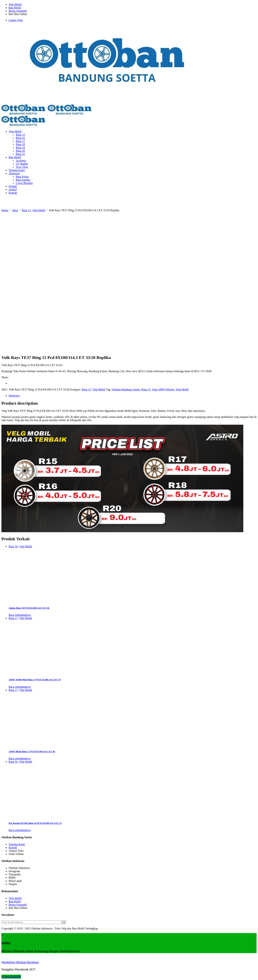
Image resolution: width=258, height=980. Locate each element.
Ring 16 (13, 762)
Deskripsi (14, 396)
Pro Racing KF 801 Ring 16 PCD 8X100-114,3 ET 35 (35, 823)
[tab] (133, 396)
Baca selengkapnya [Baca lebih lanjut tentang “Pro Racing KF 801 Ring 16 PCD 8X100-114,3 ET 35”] (20, 830)
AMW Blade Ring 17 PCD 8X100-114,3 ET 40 (32, 751)
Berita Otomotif (18, 11)
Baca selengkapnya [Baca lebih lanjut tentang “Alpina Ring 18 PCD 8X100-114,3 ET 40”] (20, 615)
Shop (15, 210)
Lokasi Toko (16, 20)
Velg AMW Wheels (163, 389)
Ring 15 (26, 210)
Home (5, 210)
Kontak (13, 847)
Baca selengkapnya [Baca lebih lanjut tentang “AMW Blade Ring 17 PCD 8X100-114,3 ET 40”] (20, 758)
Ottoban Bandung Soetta (126, 389)
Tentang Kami (17, 844)
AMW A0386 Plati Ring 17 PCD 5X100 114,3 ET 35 (35, 680)
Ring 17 (13, 618)
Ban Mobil (15, 8)
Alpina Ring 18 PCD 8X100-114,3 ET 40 (29, 608)
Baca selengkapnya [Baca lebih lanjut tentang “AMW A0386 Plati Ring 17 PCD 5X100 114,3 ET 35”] (20, 687)
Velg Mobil (15, 4)
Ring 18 (13, 546)
